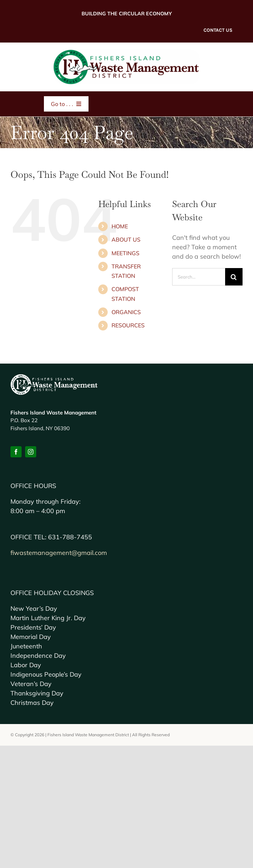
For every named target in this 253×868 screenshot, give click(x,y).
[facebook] (16, 452)
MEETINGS (125, 253)
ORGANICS (126, 312)
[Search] (234, 277)
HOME (120, 226)
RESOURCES (128, 325)
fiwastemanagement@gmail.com (59, 553)
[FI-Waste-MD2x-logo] (127, 52)
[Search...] (199, 277)
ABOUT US (126, 239)
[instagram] (31, 452)
